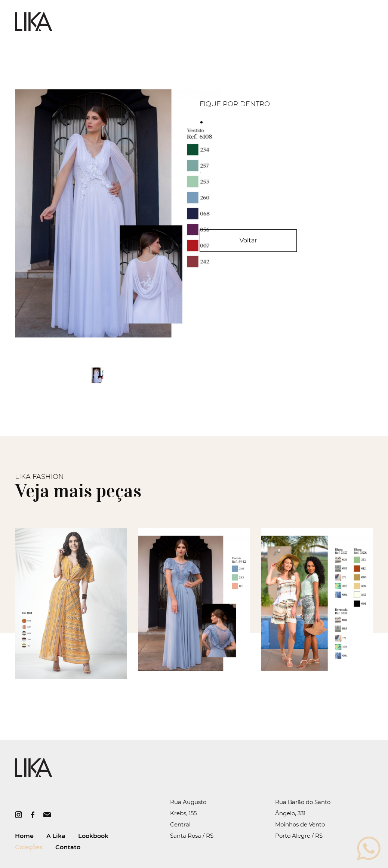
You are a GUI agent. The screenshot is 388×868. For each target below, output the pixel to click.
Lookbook (93, 836)
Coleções (29, 847)
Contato (68, 847)
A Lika (56, 836)
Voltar (248, 241)
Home (24, 836)
